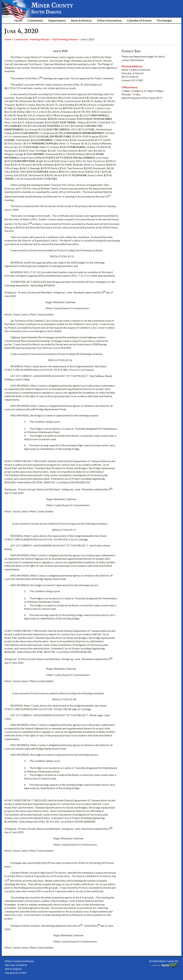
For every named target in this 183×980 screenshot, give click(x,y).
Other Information (109, 20)
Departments (57, 20)
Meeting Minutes (40, 39)
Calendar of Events (139, 20)
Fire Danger (164, 20)
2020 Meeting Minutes (65, 39)
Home (18, 20)
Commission (35, 20)
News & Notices (81, 20)
